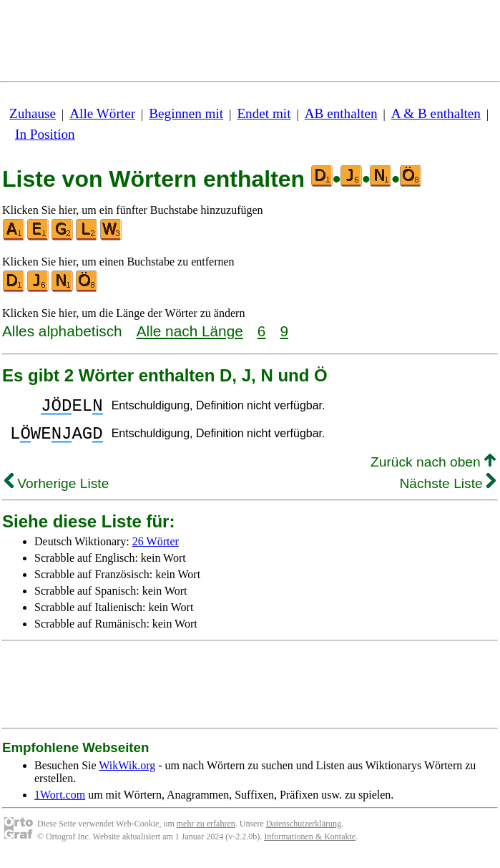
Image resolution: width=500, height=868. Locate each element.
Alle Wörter (102, 113)
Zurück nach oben (433, 470)
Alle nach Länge (190, 331)
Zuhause (33, 113)
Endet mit (264, 113)
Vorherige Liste (57, 492)
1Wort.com (60, 803)
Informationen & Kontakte (310, 845)
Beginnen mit (186, 113)
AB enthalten (341, 113)
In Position (45, 134)
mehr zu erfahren (206, 832)
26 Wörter (156, 550)
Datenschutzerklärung (304, 832)
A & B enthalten (436, 113)
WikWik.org (127, 774)
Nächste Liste (447, 492)
